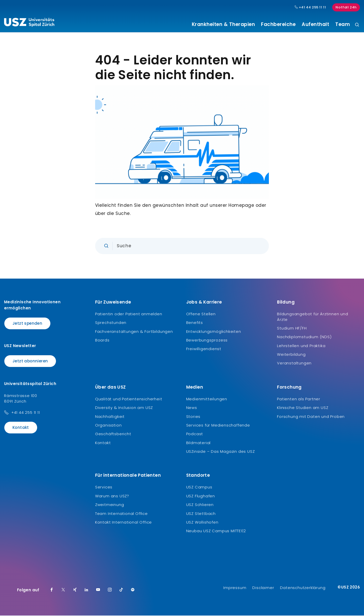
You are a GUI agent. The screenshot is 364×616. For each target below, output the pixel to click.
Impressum (235, 588)
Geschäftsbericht (113, 435)
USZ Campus (199, 488)
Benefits (195, 323)
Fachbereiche (278, 24)
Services (104, 488)
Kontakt (21, 428)
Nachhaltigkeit (110, 417)
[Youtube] (98, 591)
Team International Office (121, 514)
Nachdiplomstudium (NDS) (304, 338)
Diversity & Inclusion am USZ (124, 408)
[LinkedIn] (86, 591)
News (192, 408)
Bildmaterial (199, 443)
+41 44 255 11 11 (26, 413)
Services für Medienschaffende (218, 426)
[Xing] (75, 591)
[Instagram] (110, 591)
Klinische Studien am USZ (303, 408)
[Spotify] (133, 591)
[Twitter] (63, 591)
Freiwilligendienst (204, 350)
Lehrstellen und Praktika (301, 346)
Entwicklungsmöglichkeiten (214, 332)
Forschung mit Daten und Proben (311, 417)
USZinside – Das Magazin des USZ (221, 452)
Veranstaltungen (294, 364)
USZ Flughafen (201, 496)
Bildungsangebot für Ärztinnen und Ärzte (312, 317)
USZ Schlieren (200, 505)
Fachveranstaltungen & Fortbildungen (134, 332)
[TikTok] (121, 591)
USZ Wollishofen (202, 523)
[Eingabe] (182, 247)
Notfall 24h (346, 7)
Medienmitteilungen (207, 399)
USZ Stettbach (201, 514)
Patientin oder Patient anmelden (129, 314)
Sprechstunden (111, 323)
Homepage (241, 206)
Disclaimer (263, 588)
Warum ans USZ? (112, 496)
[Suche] (357, 25)
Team (343, 24)
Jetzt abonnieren (30, 362)
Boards (102, 341)
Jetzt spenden (27, 324)
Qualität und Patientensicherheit (129, 399)
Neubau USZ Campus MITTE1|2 (216, 532)
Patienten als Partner (299, 399)
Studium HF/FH (292, 329)
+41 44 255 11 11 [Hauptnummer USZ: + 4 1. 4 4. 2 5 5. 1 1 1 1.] (310, 7)
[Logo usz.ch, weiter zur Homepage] (29, 23)
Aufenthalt (315, 24)
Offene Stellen (201, 314)
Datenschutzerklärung (303, 588)
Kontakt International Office (123, 523)
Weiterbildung (291, 355)
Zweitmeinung (110, 505)
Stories (193, 417)
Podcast (195, 435)
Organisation (108, 426)
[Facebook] (52, 591)
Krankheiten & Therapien (223, 24)
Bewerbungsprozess (207, 341)
